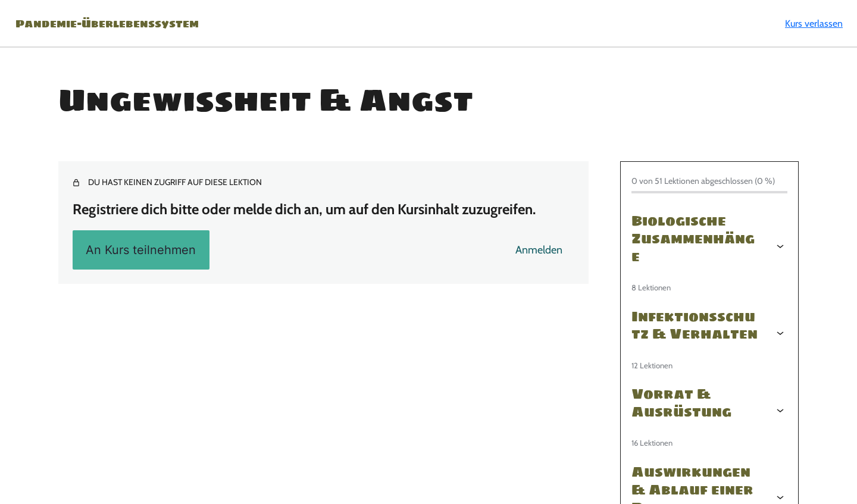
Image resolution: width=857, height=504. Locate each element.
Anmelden (539, 250)
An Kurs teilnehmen (141, 250)
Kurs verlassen (814, 24)
